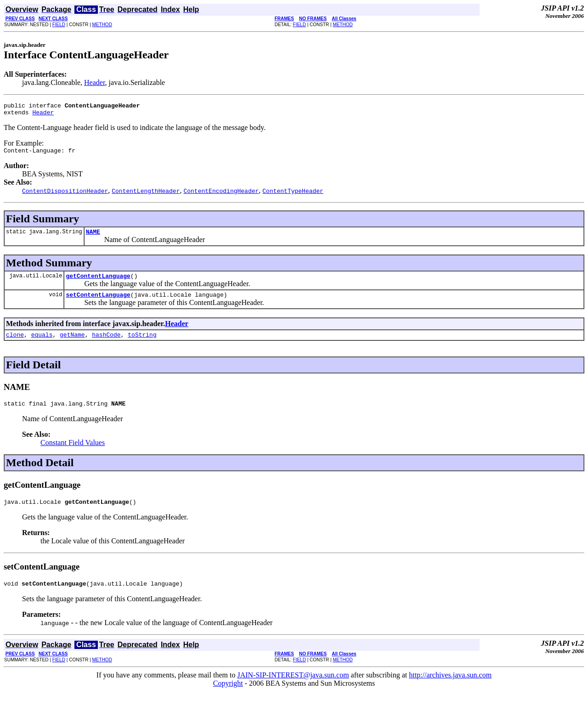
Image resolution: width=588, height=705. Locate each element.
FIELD (59, 25)
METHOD (102, 25)
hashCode (106, 344)
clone (15, 344)
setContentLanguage (98, 303)
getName (72, 344)
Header (95, 82)
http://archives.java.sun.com (450, 689)
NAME (93, 237)
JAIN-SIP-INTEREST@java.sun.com (293, 689)
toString (142, 344)
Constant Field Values (73, 454)
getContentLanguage (98, 282)
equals (42, 344)
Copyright (228, 697)
